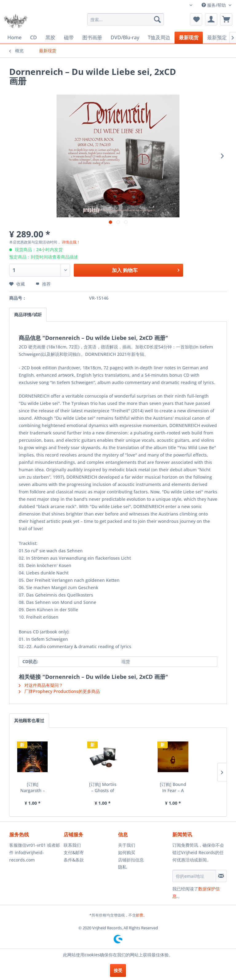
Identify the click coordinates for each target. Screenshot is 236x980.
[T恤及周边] (159, 38)
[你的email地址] (194, 876)
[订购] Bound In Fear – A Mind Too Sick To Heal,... (173, 787)
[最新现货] (189, 38)
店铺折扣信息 (131, 860)
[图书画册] (92, 38)
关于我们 (127, 845)
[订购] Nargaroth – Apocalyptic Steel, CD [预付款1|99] (32, 787)
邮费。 (141, 915)
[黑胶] (50, 38)
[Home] (14, 37)
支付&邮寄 (74, 852)
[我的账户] (211, 19)
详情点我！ (71, 242)
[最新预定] (217, 38)
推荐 (43, 284)
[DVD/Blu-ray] (125, 37)
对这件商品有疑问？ (41, 685)
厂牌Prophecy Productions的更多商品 (59, 691)
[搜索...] (126, 19)
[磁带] (69, 38)
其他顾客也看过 (29, 720)
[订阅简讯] (221, 876)
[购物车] (226, 19)
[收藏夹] (196, 19)
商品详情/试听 (28, 315)
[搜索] (157, 19)
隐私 (122, 867)
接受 (118, 970)
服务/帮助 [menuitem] (214, 5)
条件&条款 (74, 860)
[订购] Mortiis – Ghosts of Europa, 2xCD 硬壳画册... (103, 787)
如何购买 (127, 852)
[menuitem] (126, 19)
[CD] (33, 37)
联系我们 (72, 845)
